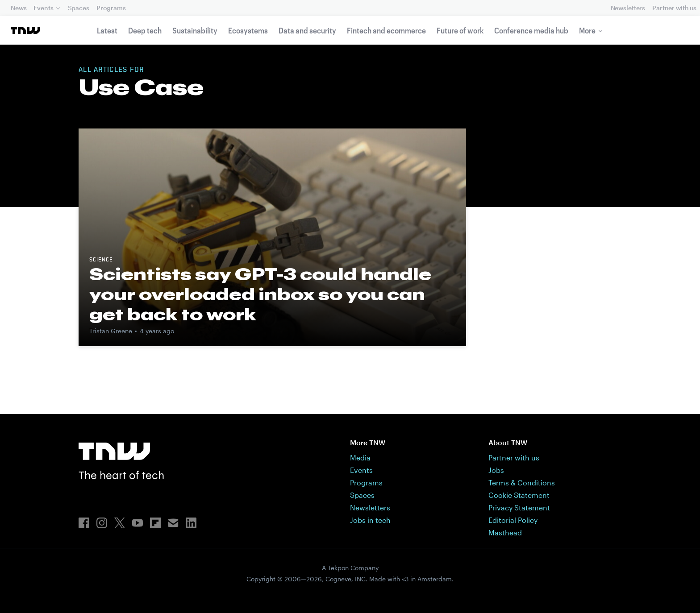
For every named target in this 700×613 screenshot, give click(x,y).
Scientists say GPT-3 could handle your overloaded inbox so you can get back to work (260, 294)
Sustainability (195, 30)
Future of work (460, 30)
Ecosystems (248, 30)
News (19, 8)
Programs (111, 8)
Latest (107, 30)
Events (43, 8)
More (587, 30)
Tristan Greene (111, 331)
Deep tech (145, 30)
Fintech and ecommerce (386, 30)
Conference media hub (531, 30)
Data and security (307, 30)
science (101, 260)
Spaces (79, 8)
